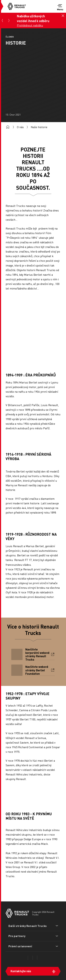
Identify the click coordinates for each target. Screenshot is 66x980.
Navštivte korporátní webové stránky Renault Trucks (37, 654)
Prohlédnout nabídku (30, 25)
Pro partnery (17, 936)
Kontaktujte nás (21, 971)
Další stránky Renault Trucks (28, 926)
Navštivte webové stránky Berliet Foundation (37, 670)
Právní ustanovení (20, 946)
